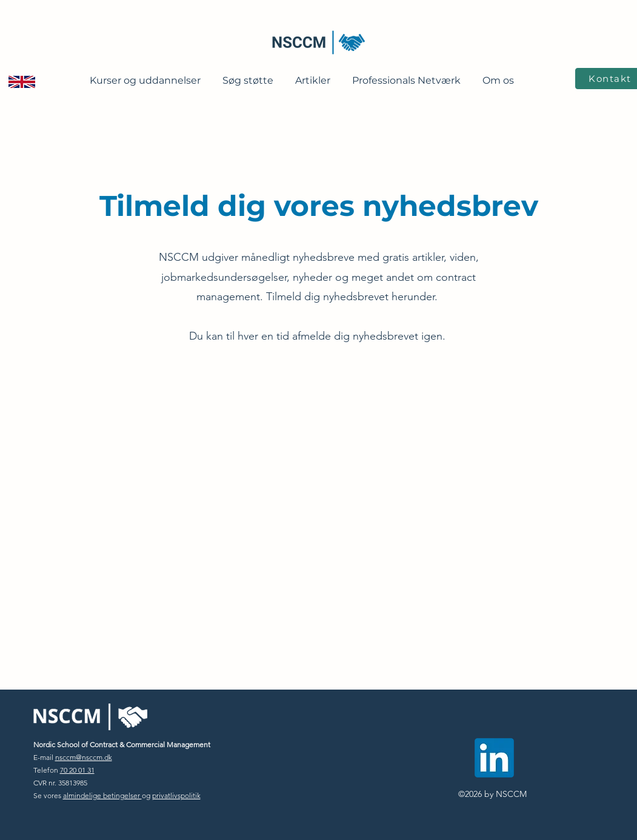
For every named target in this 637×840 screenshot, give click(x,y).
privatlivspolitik (176, 795)
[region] (22, 141)
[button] (145, 75)
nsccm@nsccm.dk (84, 757)
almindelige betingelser (102, 795)
